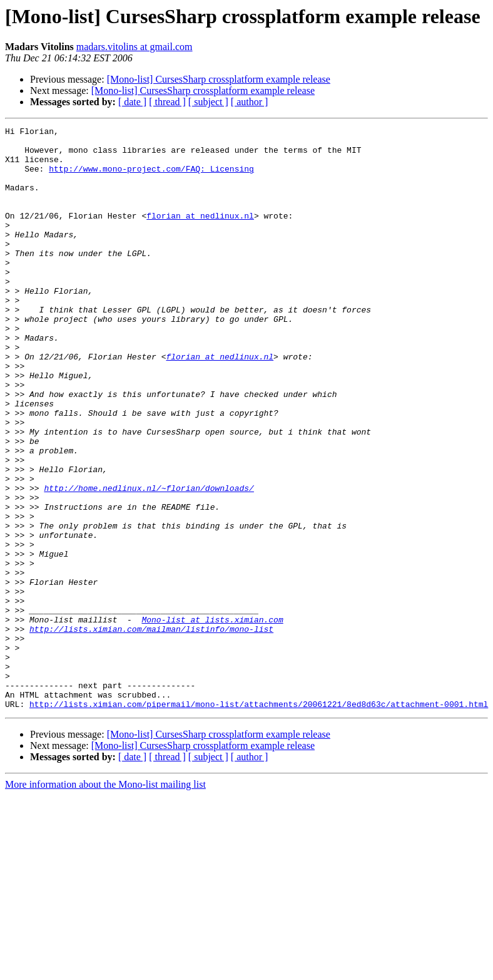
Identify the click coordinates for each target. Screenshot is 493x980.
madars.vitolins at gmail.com (135, 47)
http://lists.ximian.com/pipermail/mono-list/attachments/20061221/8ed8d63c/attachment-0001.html (259, 820)
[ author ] (250, 102)
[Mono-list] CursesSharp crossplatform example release (219, 79)
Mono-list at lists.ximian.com (212, 719)
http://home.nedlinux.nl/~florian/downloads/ (149, 561)
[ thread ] (167, 102)
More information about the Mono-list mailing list (105, 901)
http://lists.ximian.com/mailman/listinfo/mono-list (151, 730)
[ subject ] (208, 102)
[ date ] (132, 102)
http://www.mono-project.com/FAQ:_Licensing (151, 178)
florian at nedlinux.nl (200, 234)
